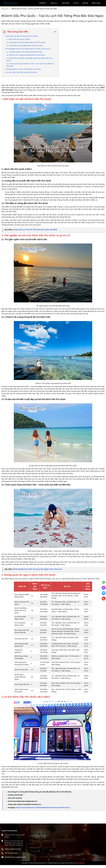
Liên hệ (85, 3)
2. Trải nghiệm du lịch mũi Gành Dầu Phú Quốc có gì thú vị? (28, 49)
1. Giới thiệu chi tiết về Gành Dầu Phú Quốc (21, 36)
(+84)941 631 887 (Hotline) (13, 857)
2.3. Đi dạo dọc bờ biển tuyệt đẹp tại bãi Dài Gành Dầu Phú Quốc (29, 59)
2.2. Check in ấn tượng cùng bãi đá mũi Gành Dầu (26, 55)
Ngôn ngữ (96, 3)
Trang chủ (5, 9)
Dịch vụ (54, 3)
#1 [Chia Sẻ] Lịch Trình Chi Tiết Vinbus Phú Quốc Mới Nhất (35, 230)
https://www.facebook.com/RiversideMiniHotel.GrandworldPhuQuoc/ (43, 808)
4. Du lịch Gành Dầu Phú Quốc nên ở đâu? (21, 72)
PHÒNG (43, 3)
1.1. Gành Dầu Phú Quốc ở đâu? (18, 39)
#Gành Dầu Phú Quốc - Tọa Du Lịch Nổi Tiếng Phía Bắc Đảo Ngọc (34, 9)
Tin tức (76, 3)
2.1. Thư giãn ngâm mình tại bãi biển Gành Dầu (24, 52)
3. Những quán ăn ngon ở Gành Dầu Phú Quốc (23, 69)
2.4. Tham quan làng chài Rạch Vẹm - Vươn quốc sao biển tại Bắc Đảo (30, 65)
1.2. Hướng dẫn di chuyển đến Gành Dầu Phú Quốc (26, 43)
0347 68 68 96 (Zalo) (11, 861)
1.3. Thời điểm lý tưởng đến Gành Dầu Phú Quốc (25, 46)
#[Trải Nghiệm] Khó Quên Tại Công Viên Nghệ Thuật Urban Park (38, 569)
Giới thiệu (66, 3)
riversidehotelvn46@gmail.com (15, 865)
